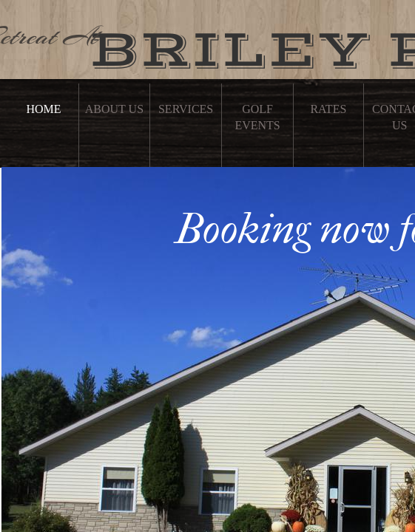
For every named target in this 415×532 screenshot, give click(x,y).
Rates (328, 109)
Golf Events (257, 117)
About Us (114, 109)
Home (43, 109)
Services (186, 109)
